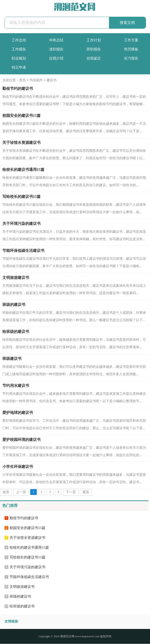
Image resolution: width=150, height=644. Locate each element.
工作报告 (19, 49)
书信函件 (36, 80)
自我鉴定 (94, 58)
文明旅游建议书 (16, 278)
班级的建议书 (14, 305)
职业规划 (19, 58)
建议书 (52, 80)
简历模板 (131, 49)
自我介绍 (56, 58)
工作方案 (131, 40)
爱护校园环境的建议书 (21, 440)
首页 (22, 80)
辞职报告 (94, 49)
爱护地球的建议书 (18, 413)
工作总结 (19, 40)
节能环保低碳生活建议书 (23, 251)
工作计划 (94, 40)
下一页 (71, 492)
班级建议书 (12, 359)
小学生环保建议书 (18, 467)
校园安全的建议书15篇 (21, 116)
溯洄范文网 (67, 637)
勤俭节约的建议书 (18, 89)
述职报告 (56, 49)
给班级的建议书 (16, 332)
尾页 (86, 492)
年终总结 (56, 40)
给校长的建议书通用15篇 (23, 170)
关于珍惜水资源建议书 (21, 143)
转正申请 (19, 67)
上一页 (21, 492)
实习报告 (131, 58)
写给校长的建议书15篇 (21, 197)
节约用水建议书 (16, 386)
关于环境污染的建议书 (21, 224)
